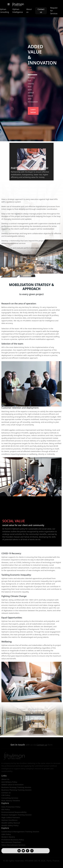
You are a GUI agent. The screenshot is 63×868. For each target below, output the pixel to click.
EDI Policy (6, 809)
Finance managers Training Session (17, 815)
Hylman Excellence (9, 820)
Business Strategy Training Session (16, 787)
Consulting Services (10, 798)
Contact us (41, 11)
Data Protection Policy (11, 807)
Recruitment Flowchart (11, 842)
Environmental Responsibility (14, 812)
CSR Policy (6, 795)
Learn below (33, 111)
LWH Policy (6, 834)
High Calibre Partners (11, 817)
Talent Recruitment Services (13, 845)
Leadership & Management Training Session (20, 832)
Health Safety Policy (10, 825)
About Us (5, 779)
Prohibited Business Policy (13, 840)
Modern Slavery (8, 837)
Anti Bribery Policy (9, 782)
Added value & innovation (12, 785)
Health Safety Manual (11, 823)
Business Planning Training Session (16, 790)
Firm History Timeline (11, 801)
